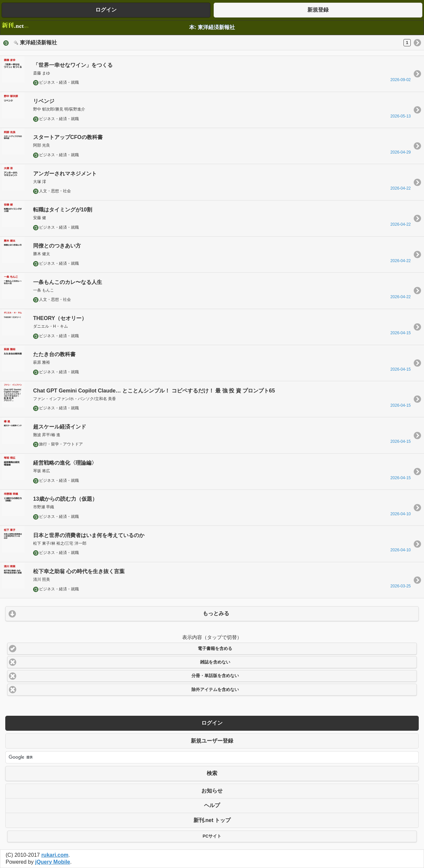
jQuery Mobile (53, 862)
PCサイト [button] (212, 836)
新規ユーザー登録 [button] (212, 741)
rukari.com (55, 855)
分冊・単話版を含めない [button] (215, 676)
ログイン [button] (106, 10)
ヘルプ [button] (212, 805)
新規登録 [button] (318, 10)
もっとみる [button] (216, 613)
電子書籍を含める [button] (215, 649)
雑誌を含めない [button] (215, 662)
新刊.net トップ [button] (212, 820)
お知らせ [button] (212, 791)
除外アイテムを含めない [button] (215, 690)
